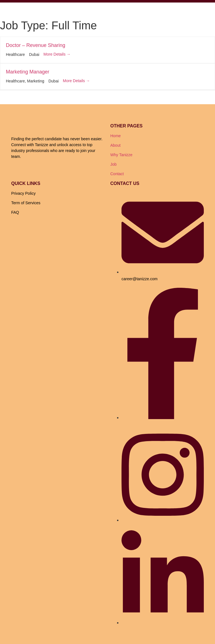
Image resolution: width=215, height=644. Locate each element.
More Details (57, 54)
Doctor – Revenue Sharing (36, 45)
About (115, 145)
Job (114, 164)
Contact (117, 174)
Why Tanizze (121, 155)
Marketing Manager (28, 72)
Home (115, 136)
